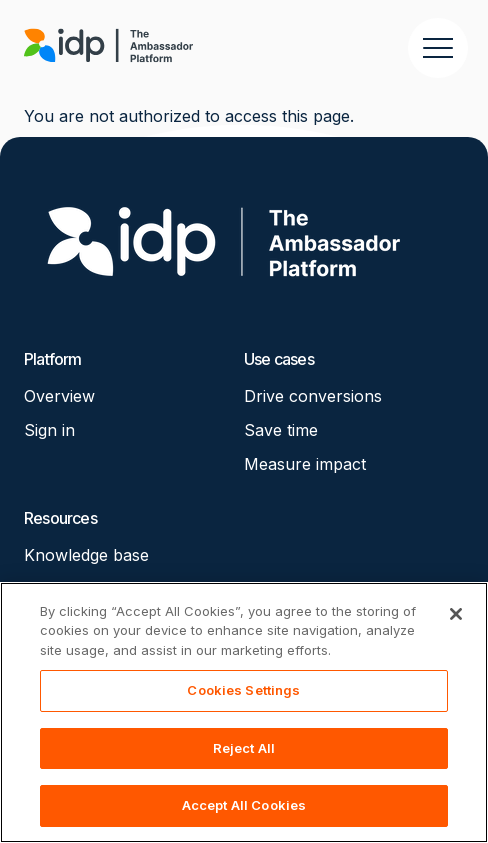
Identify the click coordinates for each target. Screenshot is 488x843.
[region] (244, 712)
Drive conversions (313, 396)
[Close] (456, 614)
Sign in (49, 430)
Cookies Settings (243, 690)
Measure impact (305, 464)
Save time (281, 430)
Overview (59, 396)
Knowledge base (86, 555)
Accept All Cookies (244, 805)
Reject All (244, 748)
